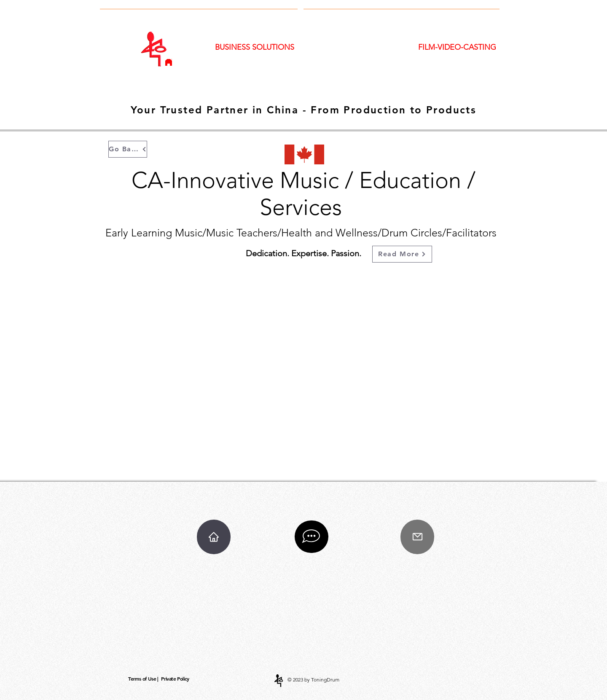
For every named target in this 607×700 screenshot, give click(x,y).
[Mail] (417, 537)
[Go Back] (128, 149)
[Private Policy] (176, 679)
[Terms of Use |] (144, 679)
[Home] (169, 62)
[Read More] (402, 254)
